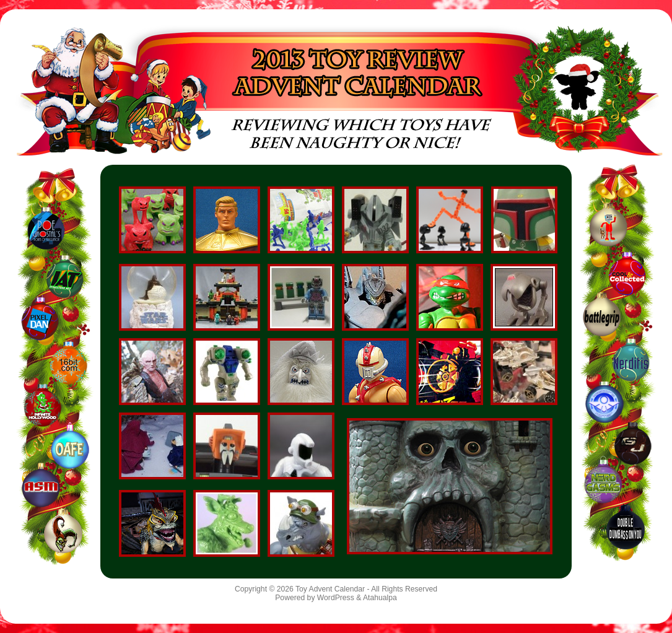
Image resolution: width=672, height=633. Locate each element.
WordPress (336, 598)
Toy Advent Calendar (330, 589)
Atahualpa (380, 598)
